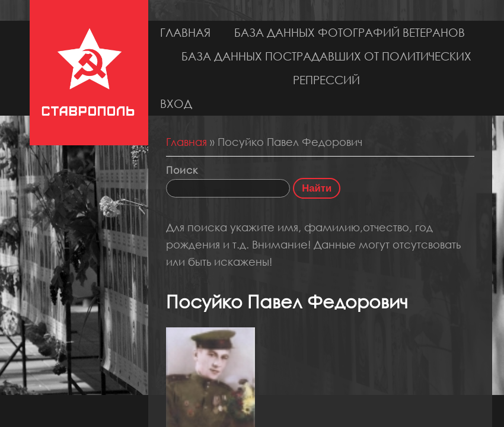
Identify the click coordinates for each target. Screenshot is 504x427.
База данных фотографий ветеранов (350, 32)
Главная (185, 32)
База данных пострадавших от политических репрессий (326, 68)
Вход (176, 103)
